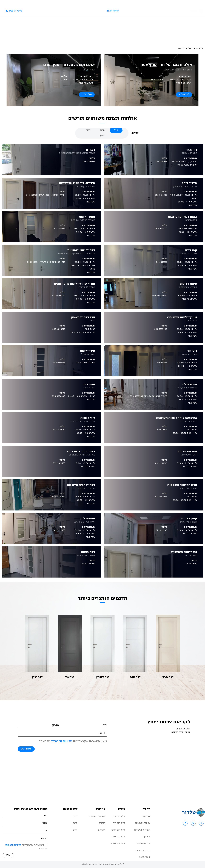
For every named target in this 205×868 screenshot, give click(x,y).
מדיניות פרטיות (143, 850)
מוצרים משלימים (133, 11)
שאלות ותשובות (77, 11)
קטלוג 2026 (58, 11)
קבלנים (38, 3)
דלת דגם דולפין (118, 830)
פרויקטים (96, 11)
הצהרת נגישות (143, 844)
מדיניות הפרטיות (62, 741)
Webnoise (85, 864)
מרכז (75, 823)
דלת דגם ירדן (119, 816)
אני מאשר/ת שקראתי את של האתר (72, 741)
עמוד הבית (198, 49)
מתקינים (101, 830)
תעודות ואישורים (26, 3)
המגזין (15, 3)
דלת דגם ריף (119, 823)
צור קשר (7, 3)
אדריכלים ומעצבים (50, 3)
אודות (173, 11)
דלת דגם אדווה (118, 837)
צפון (76, 816)
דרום (75, 830)
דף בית (146, 809)
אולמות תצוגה (113, 11)
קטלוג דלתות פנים (156, 11)
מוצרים (122, 809)
